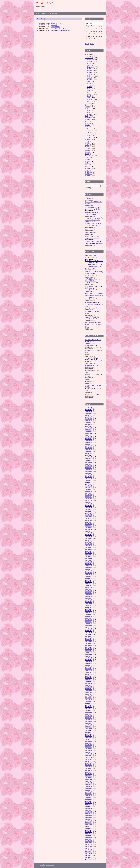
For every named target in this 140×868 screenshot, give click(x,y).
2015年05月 (89, 466)
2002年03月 (89, 752)
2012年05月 (89, 531)
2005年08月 (89, 678)
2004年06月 (89, 703)
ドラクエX (90, 138)
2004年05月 (89, 705)
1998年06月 (89, 834)
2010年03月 (89, 578)
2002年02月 (89, 754)
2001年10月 (89, 761)
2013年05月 (89, 509)
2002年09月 (89, 741)
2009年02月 (89, 602)
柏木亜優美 (88, 152)
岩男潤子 (90, 69)
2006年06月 (89, 660)
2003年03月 (89, 731)
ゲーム (87, 132)
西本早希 (90, 62)
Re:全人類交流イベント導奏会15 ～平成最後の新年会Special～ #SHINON (94, 295)
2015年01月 (89, 473)
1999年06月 (89, 812)
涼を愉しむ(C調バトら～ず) (93, 340)
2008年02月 (89, 624)
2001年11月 (89, 759)
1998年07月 (89, 832)
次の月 (92, 44)
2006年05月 (89, 662)
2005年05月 (89, 683)
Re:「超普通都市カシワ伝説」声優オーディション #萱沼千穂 (94, 324)
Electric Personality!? (91, 233)
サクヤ (89, 85)
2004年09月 (89, 698)
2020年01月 (89, 413)
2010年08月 (89, 569)
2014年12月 (89, 475)
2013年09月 (89, 502)
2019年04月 (89, 423)
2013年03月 (89, 513)
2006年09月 (89, 654)
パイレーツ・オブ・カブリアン (60, 29)
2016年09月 (89, 437)
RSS (49, 13)
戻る (37, 13)
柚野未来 (90, 72)
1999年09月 (89, 807)
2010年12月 (89, 562)
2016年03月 (89, 448)
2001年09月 (89, 763)
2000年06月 (89, 790)
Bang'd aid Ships (90, 229)
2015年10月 (89, 457)
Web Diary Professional (47, 865)
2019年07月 (89, 417)
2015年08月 (89, 461)
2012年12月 (89, 519)
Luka (89, 81)
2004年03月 (89, 709)
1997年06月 (89, 856)
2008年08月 (89, 613)
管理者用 (55, 13)
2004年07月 (89, 702)
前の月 (87, 44)
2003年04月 (89, 729)
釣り (87, 105)
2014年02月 (89, 493)
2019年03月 (89, 424)
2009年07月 (89, 593)
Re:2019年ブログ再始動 (92, 312)
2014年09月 (89, 481)
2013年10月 (89, 500)
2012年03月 (89, 535)
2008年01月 (89, 625)
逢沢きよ (88, 163)
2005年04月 (89, 685)
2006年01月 (89, 669)
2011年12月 (89, 540)
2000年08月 (89, 787)
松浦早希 (88, 168)
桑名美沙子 (88, 174)
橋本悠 (89, 96)
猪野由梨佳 (88, 118)
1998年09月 (89, 828)
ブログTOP (43, 13)
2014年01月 (89, 495)
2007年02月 (89, 645)
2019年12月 (89, 415)
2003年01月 (89, 734)
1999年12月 (89, 801)
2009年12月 (89, 584)
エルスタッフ (89, 58)
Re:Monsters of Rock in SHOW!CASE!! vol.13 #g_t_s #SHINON (94, 304)
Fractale (88, 167)
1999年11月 (89, 803)
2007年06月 (89, 638)
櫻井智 (89, 60)
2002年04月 (89, 750)
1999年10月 (89, 805)
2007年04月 (89, 642)
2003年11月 (89, 716)
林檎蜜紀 (88, 150)
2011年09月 (89, 546)
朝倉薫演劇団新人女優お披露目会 (61, 30)
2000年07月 (89, 788)
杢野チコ (90, 74)
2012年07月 (89, 528)
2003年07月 (89, 723)
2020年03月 (89, 410)
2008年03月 (89, 622)
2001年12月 (89, 758)
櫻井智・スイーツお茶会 (92, 394)
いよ (87, 121)
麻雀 (88, 110)
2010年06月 (89, 573)
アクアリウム (89, 130)
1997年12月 (89, 845)
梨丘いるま (90, 100)
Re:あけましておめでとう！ (93, 255)
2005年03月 (89, 687)
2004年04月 (89, 707)
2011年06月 (89, 551)
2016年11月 (89, 433)
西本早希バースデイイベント (94, 365)
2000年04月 (89, 794)
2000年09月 (89, 785)
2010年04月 (89, 577)
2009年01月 (89, 604)
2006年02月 (89, 667)
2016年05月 (89, 444)
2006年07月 (89, 658)
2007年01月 (89, 647)
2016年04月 (89, 446)
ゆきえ (89, 56)
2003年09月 (89, 720)
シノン (87, 145)
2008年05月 (89, 618)
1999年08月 (89, 808)
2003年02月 (89, 732)
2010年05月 (89, 575)
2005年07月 (89, 680)
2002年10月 (89, 740)
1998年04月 (89, 837)
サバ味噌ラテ (89, 159)
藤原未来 (88, 143)
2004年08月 (89, 700)
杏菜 (87, 123)
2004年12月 (89, 692)
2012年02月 (89, 537)
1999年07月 (89, 810)
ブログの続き (89, 198)
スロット (90, 114)
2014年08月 (89, 482)
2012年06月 (89, 529)
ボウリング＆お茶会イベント (94, 358)
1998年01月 (89, 843)
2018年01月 (89, 432)
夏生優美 (90, 80)
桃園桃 (87, 154)
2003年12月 (89, 714)
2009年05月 (89, 596)
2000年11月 (89, 781)
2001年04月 (89, 772)
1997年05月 (89, 857)
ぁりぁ (89, 83)
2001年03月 (89, 774)
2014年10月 (89, 479)
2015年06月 (89, 464)
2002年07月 (89, 745)
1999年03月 (89, 817)
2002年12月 (89, 736)
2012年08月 (89, 526)
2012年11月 (89, 520)
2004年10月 (89, 696)
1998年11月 (89, 825)
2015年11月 (89, 455)
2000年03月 (89, 796)
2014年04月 (89, 490)
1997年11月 (89, 846)
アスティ (88, 148)
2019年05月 (89, 421)
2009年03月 (89, 600)
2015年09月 (89, 459)
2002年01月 (89, 756)
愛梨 (88, 90)
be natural (54, 25)
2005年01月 (89, 691)
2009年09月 (89, 589)
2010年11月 (89, 564)
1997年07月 (89, 854)
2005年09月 (89, 676)
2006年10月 (89, 653)
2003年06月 (89, 725)
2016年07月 (89, 441)
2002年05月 (89, 749)
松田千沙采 (88, 172)
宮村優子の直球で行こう (92, 345)
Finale (87, 380)
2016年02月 (89, 450)
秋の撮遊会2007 (55, 27)
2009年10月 (89, 587)
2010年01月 (89, 582)
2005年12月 (89, 671)
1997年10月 (89, 848)
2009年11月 (89, 586)
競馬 (88, 112)
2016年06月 (89, 442)
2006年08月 (89, 656)
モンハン (90, 134)
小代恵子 (90, 71)
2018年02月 (89, 430)
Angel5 (89, 103)
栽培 (87, 116)
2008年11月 (89, 607)
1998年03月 (89, 839)
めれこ (89, 89)
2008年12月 (89, 606)
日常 (87, 54)
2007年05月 (89, 640)
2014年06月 (89, 486)
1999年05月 (89, 814)
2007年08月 (89, 634)
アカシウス (88, 129)
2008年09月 (89, 611)
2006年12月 (89, 649)
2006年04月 (89, 663)
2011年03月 (89, 557)
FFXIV (89, 136)
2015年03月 (89, 470)
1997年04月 (89, 859)
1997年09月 (89, 850)
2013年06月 (89, 508)
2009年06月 (89, 595)
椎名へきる (90, 67)
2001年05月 (89, 770)
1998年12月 (89, 823)
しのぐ (89, 101)
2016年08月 (89, 439)
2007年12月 (89, 627)
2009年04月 (89, 598)
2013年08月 (89, 504)
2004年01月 (89, 712)
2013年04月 (89, 511)
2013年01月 (89, 517)
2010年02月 (89, 580)
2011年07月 (89, 549)
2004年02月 (89, 711)
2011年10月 (89, 544)
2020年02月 (89, 412)
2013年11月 (89, 499)
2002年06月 (89, 747)
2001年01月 (89, 778)
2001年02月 (89, 776)
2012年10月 (89, 522)
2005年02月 (89, 689)
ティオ (87, 141)
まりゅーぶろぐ (45, 3)
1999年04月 (89, 816)
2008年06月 (89, 616)
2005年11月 (89, 673)
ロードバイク (89, 156)
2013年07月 (89, 506)
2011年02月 (89, 558)
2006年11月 (89, 651)
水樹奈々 (90, 94)
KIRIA (89, 98)
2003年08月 (89, 721)
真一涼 (89, 63)
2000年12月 (89, 779)
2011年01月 (89, 560)
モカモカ (88, 125)
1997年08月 (89, 852)
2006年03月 (89, 665)
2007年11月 (89, 629)
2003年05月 (89, 727)
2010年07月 (89, 571)
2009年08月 (89, 591)
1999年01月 (89, 821)
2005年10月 (89, 674)
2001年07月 (89, 767)
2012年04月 (89, 533)
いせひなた (90, 92)
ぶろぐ (87, 158)
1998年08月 (89, 830)
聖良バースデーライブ (57, 23)
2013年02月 (89, 515)
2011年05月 (89, 553)
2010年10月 (89, 566)
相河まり (90, 87)
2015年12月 (89, 453)
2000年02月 (89, 798)
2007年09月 (89, 633)
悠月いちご (90, 76)
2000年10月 (89, 783)
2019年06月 (89, 419)
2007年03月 (89, 644)
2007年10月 (89, 631)
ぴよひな (88, 161)
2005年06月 (89, 682)
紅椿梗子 (88, 147)
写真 (87, 127)
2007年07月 (89, 636)
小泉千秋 (88, 176)
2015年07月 (89, 462)
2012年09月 (89, 524)
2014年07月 (89, 484)
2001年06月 (89, 769)
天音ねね (90, 78)
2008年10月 (89, 609)
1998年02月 (89, 841)
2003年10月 (89, 718)
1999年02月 (89, 819)
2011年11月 (89, 542)
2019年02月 (89, 426)
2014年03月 (89, 491)
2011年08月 (89, 548)
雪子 (87, 165)
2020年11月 (89, 408)
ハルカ (87, 170)
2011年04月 (89, 555)
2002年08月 (89, 743)
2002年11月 (89, 738)
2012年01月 (89, 538)
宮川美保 (88, 119)
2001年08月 (89, 765)
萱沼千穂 (88, 139)
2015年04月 (89, 468)
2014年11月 (89, 477)
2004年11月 (89, 694)
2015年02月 (89, 471)
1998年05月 (89, 836)
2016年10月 (89, 435)
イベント (88, 65)
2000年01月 (89, 799)
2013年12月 (89, 497)
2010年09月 (89, 567)
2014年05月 (89, 488)
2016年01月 (89, 452)
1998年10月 (89, 827)
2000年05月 (89, 792)
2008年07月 (89, 615)
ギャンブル (88, 109)
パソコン (88, 107)
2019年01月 (89, 428)
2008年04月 (89, 620)
